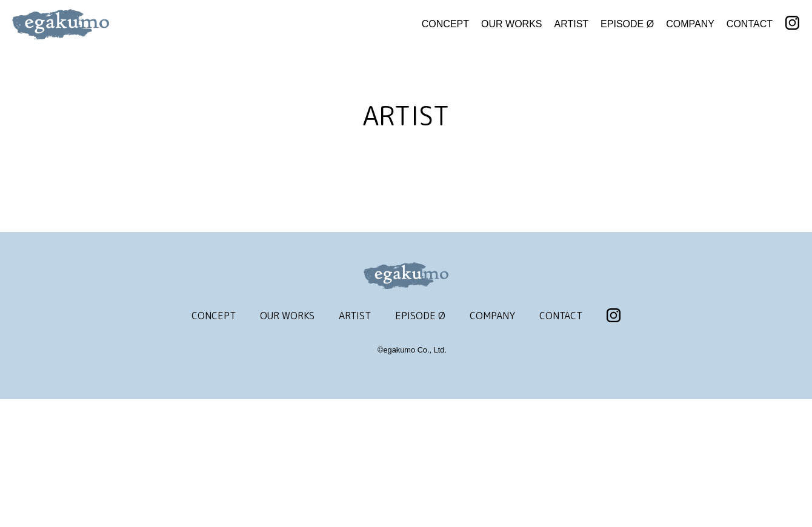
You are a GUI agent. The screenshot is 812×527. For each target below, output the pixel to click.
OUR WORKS (511, 24)
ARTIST (572, 24)
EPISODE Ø (627, 24)
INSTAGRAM (792, 23)
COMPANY (690, 24)
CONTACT (750, 24)
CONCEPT (445, 24)
